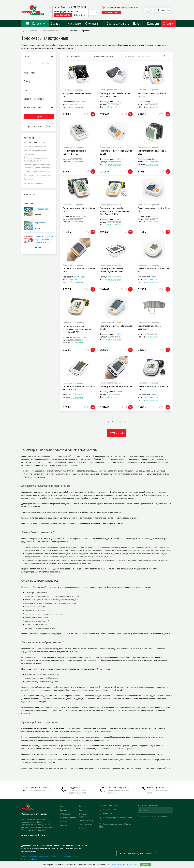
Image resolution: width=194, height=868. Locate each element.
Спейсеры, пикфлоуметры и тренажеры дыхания (35, 160)
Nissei (154, 159)
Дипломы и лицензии (83, 815)
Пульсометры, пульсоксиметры (37, 175)
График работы (40, 223)
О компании (94, 23)
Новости (138, 23)
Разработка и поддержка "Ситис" (136, 854)
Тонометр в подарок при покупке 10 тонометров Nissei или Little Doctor (44, 239)
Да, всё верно (63, 15)
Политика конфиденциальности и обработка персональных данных (50, 856)
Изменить (80, 15)
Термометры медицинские (35, 150)
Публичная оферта (29, 859)
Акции (169, 23)
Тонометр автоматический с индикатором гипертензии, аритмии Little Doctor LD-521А (115, 211)
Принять (145, 865)
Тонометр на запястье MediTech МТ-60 (116, 386)
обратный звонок (111, 12)
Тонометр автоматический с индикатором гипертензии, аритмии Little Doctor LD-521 (77, 329)
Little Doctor (81, 102)
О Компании (65, 814)
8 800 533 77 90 (79, 7)
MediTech (118, 392)
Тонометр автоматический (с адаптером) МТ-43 (149, 327)
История (82, 828)
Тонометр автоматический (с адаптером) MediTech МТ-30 (112, 270)
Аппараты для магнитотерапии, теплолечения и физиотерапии (37, 166)
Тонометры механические (35, 146)
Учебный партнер (86, 824)
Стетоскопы (29, 179)
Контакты (153, 23)
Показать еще (116, 433)
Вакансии (83, 806)
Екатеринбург (59, 7)
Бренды (57, 23)
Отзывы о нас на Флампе (33, 835)
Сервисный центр (86, 820)
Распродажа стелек (42, 209)
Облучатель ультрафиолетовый (37, 171)
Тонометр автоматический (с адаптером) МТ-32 (74, 152)
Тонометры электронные (79, 31)
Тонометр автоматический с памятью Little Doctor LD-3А (115, 95)
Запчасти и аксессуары (34, 183)
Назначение (74, 23)
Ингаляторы (29, 154)
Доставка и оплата (118, 23)
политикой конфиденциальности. (122, 865)
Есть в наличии (77, 107)
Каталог (35, 23)
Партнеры (83, 810)
